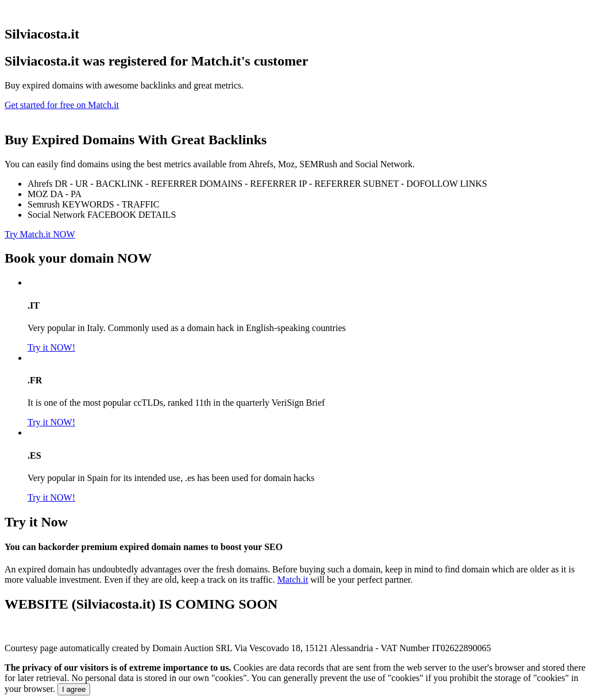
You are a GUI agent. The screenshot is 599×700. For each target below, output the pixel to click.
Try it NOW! (51, 347)
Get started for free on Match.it (62, 105)
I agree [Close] (74, 689)
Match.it (293, 580)
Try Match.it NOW (40, 234)
